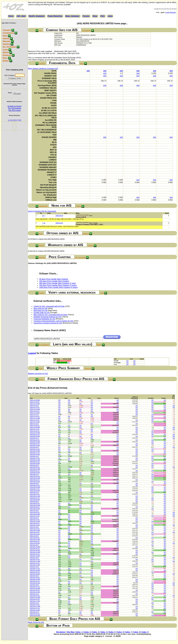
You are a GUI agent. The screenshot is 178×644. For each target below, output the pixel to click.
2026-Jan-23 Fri (34, 518)
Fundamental (8, 33)
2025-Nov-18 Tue (35, 599)
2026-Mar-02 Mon (35, 472)
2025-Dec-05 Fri (34, 576)
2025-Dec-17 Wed (35, 561)
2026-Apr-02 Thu (35, 431)
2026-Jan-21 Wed (35, 521)
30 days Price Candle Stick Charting (54, 279)
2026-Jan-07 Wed (35, 539)
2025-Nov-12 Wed (35, 606)
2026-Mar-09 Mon (35, 463)
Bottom (6, 61)
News (5, 36)
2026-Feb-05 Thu (35, 503)
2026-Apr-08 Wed (35, 427)
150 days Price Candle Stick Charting (54, 281)
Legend (32, 353)
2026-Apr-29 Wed (35, 400)
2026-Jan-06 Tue (35, 541)
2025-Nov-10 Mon (35, 610)
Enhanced (7, 55)
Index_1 (79, 632)
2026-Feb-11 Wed (35, 496)
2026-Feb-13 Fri (34, 492)
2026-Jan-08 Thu (35, 538)
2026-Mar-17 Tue (35, 453)
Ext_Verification (9, 47)
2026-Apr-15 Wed (35, 418)
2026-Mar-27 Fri (34, 438)
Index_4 (104, 632)
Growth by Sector (14, 106)
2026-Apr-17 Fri (34, 415)
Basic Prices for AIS (36, 622)
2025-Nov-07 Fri (34, 612)
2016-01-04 (59, 223)
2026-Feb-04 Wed (35, 505)
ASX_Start (21, 16)
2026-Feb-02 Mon (35, 509)
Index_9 (145, 632)
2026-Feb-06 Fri (34, 501)
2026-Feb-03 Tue (35, 507)
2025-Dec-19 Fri (34, 558)
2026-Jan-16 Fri (34, 527)
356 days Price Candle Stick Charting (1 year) (58, 283)
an (43, 216)
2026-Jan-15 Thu (35, 529)
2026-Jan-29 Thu (35, 512)
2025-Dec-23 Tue (35, 554)
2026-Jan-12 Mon (35, 534)
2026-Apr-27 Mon (35, 404)
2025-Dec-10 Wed (35, 570)
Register (173, 12)
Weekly (6, 52)
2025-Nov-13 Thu (35, 605)
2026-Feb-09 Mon (35, 500)
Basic (5, 58)
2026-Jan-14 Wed (35, 530)
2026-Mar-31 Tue (35, 434)
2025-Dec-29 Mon (35, 550)
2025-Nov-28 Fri (34, 585)
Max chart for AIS (41, 308)
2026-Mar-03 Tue (35, 471)
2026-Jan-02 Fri (34, 545)
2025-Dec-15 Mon (35, 565)
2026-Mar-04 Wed (35, 469)
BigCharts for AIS (41, 310)
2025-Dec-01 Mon (35, 583)
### (88, 71)
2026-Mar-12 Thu (35, 458)
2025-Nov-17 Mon (35, 601)
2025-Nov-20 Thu (35, 596)
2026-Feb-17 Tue (35, 489)
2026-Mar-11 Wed (35, 460)
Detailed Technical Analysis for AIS (47, 317)
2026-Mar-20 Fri (34, 447)
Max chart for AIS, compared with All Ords (50, 315)
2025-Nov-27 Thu (35, 586)
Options (6, 38)
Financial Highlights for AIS (44, 319)
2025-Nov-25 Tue (35, 590)
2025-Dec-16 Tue (35, 563)
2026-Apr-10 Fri (34, 424)
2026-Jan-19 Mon (35, 525)
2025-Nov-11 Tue (35, 608)
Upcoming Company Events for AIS (48, 323)
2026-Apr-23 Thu (35, 407)
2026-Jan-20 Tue (35, 523)
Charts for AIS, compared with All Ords (49, 306)
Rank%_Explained (37, 16)
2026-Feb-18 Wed (35, 487)
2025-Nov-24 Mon (35, 592)
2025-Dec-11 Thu (35, 568)
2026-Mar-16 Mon (35, 454)
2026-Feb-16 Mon (35, 491)
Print (102, 16)
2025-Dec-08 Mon (35, 574)
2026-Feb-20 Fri (34, 483)
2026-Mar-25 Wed (35, 442)
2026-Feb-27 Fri (34, 474)
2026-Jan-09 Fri (34, 536)
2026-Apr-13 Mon (35, 422)
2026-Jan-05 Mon (35, 543)
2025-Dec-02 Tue (35, 581)
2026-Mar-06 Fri (34, 465)
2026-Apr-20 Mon (35, 413)
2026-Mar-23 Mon (35, 445)
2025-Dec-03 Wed (35, 579)
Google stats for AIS (42, 313)
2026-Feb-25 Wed (35, 478)
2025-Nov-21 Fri (34, 594)
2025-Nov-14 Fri (34, 603)
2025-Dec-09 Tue (35, 572)
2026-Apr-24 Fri (34, 405)
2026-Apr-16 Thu (35, 416)
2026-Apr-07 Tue (35, 429)
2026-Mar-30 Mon (35, 436)
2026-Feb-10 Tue (35, 498)
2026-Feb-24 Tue (35, 480)
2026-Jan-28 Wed (35, 514)
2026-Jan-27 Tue (35, 516)
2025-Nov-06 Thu (35, 614)
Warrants (7, 41)
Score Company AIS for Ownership (42, 211)
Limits (5, 50)
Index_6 (120, 632)
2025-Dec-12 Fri (34, 567)
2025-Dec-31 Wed (35, 547)
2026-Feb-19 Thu (35, 485)
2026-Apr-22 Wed (35, 409)
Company (7, 30)
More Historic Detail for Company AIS (43, 68)
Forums (86, 16)
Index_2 (87, 632)
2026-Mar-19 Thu (35, 449)
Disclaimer (61, 632)
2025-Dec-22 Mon (35, 556)
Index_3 (96, 632)
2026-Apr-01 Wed (35, 433)
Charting (6, 44)
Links (110, 16)
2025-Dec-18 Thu (35, 559)
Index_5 (112, 632)
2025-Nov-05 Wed (35, 615)
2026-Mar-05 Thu (35, 467)
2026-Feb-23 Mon (35, 482)
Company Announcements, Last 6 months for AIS (53, 321)
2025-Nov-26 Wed (35, 588)
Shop (95, 16)
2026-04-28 (59, 216)
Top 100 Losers (15, 110)
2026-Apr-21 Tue (35, 411)
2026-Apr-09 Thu (35, 425)
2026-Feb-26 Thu (35, 476)
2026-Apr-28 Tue (35, 402)
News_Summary (72, 16)
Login (167, 12)
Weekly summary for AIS (38, 374)
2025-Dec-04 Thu (35, 577)
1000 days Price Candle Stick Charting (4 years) (58, 287)
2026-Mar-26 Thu (35, 440)
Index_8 (137, 632)
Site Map (71, 632)
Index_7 (129, 632)
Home (11, 16)
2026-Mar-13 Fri (34, 456)
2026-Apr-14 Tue (35, 420)
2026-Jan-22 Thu (35, 520)
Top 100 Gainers (15, 108)
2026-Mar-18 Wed (35, 451)
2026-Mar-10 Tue (35, 462)
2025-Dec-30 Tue (35, 548)
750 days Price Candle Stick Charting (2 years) (58, 285)
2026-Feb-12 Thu (35, 494)
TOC (40, 30)
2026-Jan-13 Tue (35, 532)
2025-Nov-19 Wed (35, 597)
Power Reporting (55, 16)
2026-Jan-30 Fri (34, 510)
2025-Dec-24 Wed (35, 552)
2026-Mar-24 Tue (35, 443)
